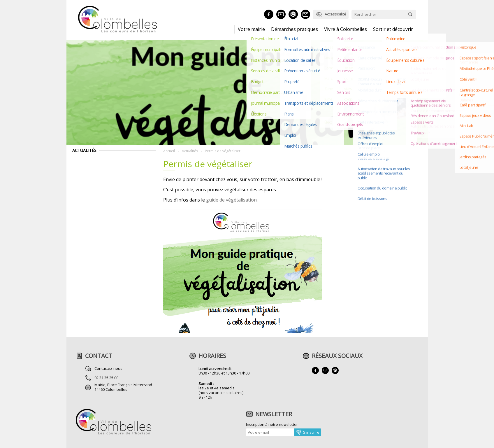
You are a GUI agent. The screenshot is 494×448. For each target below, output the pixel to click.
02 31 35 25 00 (106, 378)
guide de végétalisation (231, 200)
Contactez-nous (108, 368)
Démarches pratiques (295, 29)
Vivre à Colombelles (346, 29)
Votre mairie (251, 29)
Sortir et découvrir (393, 29)
